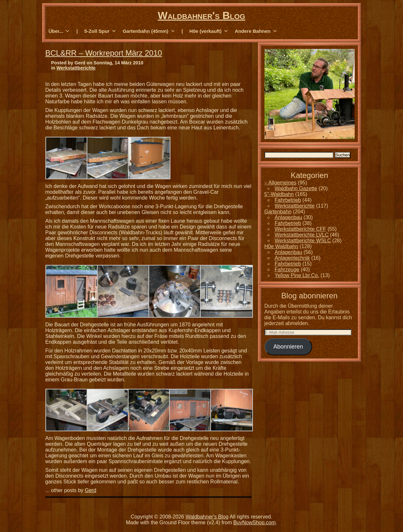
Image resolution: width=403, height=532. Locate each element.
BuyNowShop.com (254, 523)
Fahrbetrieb (288, 200)
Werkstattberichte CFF (301, 229)
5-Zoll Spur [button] (100, 31)
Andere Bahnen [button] (256, 31)
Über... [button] (59, 31)
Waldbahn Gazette (296, 188)
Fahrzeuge (287, 270)
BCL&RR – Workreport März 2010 (104, 53)
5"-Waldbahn (279, 194)
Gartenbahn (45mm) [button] (149, 31)
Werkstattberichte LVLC (302, 235)
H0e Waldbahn (281, 246)
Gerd (91, 490)
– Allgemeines (281, 183)
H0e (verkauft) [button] (209, 31)
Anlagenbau (288, 217)
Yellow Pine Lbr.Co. (297, 275)
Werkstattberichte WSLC (303, 241)
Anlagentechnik (292, 258)
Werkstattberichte (76, 68)
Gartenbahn (278, 212)
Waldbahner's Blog (201, 15)
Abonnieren (288, 347)
